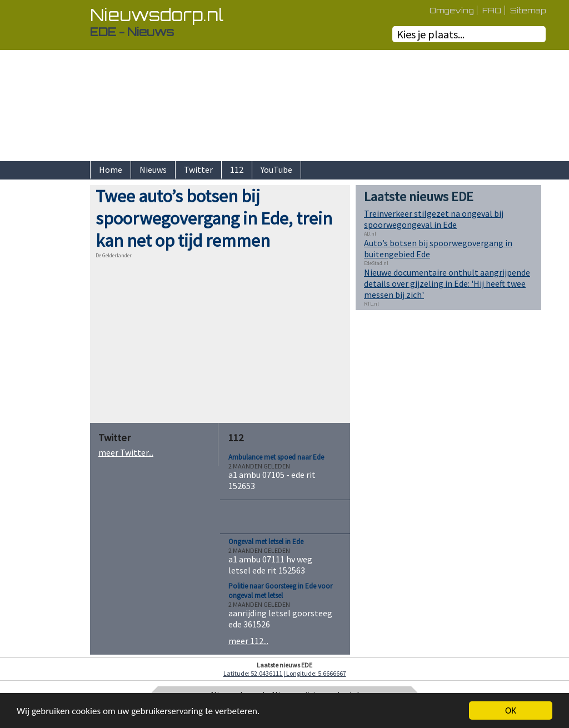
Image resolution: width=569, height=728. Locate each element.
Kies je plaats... (431, 34)
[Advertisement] (51, 352)
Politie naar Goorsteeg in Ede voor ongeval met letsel (280, 591)
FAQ (492, 10)
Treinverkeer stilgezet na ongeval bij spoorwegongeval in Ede (434, 219)
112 (237, 169)
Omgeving (452, 10)
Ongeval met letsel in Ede (266, 542)
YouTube (276, 169)
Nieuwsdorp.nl (157, 15)
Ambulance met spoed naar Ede (276, 457)
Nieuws (153, 169)
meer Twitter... (126, 452)
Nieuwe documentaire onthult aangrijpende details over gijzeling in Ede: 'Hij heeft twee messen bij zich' (447, 283)
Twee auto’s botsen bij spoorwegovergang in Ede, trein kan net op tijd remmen (214, 218)
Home (111, 169)
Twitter (198, 169)
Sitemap (528, 10)
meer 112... (248, 641)
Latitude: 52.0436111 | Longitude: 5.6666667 (285, 673)
